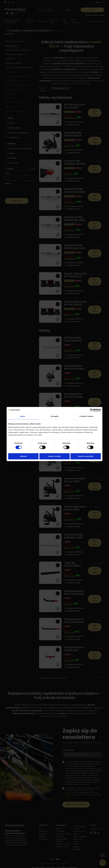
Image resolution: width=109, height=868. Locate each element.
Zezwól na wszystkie (86, 456)
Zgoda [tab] (23, 416)
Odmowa (23, 456)
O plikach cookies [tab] (86, 416)
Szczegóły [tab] (54, 416)
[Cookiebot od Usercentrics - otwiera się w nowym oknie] (91, 410)
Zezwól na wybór (54, 456)
